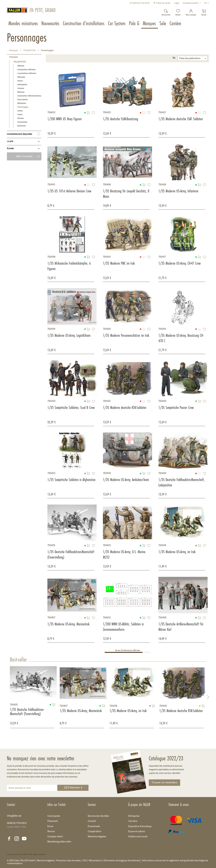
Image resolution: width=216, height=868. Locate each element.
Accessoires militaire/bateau (29, 96)
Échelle (10, 149)
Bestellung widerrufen (59, 842)
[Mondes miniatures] (23, 24)
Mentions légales (97, 837)
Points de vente (162, 3)
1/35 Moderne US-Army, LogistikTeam (69, 335)
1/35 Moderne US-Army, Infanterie (178, 191)
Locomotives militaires (27, 73)
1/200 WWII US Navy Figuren (64, 119)
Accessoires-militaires (26, 70)
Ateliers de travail (138, 837)
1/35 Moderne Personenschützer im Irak (126, 335)
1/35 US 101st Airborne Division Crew (69, 191)
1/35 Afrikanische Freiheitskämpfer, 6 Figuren (69, 266)
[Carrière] (176, 24)
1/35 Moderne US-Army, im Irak (177, 552)
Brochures (22, 126)
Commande (54, 816)
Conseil (92, 821)
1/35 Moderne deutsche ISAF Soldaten (181, 119)
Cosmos (21, 88)
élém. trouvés (28, 156)
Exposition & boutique (140, 826)
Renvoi (51, 832)
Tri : (174, 58)
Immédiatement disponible (19, 134)
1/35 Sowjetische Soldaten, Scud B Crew (71, 408)
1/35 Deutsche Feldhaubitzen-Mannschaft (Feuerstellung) (71, 554)
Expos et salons (137, 832)
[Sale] (163, 24)
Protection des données (68, 861)
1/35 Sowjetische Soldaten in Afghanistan (71, 480)
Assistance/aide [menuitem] (191, 3)
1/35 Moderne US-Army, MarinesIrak (68, 624)
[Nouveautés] (51, 24)
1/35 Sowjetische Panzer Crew (176, 408)
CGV (84, 861)
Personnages (23, 107)
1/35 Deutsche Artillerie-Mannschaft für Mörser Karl (181, 627)
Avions (20, 81)
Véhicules (21, 77)
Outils (20, 115)
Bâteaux (21, 92)
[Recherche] (166, 12)
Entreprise (134, 816)
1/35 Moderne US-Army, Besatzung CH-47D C (181, 338)
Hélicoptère (22, 85)
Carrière (133, 821)
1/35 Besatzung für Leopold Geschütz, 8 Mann (126, 194)
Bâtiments (22, 103)
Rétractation (95, 861)
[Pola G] (134, 24)
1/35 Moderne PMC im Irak (119, 263)
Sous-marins (22, 100)
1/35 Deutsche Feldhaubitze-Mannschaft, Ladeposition (182, 482)
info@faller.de (14, 816)
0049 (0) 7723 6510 (140, 3)
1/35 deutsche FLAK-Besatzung (120, 119)
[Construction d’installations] (84, 24)
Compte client (55, 837)
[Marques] (150, 24)
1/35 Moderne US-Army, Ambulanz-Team (126, 480)
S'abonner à (73, 788)
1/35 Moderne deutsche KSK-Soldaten (125, 408)
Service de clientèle (98, 816)
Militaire (21, 66)
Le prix (10, 141)
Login (177, 3)
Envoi (50, 826)
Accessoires (22, 122)
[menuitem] (140, 3)
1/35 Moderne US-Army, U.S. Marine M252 (124, 554)
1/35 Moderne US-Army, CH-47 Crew (179, 263)
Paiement (53, 821)
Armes (20, 111)
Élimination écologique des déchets (122, 861)
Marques (14, 57)
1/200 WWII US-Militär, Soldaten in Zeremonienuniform (123, 627)
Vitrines (21, 118)
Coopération (94, 832)
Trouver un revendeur (164, 783)
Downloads (94, 826)
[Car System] (117, 24)
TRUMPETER (19, 62)
